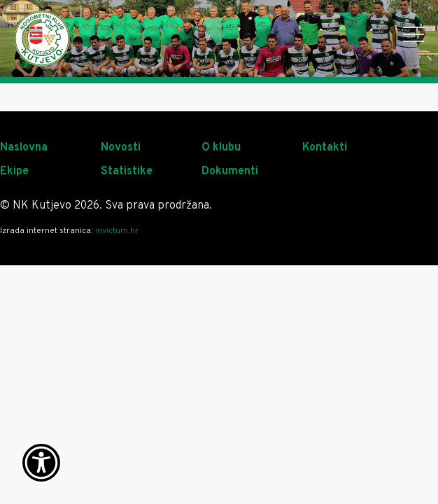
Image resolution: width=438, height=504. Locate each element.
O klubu (221, 148)
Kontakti (325, 148)
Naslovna (24, 148)
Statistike (127, 171)
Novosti (121, 148)
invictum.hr (117, 231)
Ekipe (14, 171)
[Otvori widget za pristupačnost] (41, 463)
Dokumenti (230, 171)
